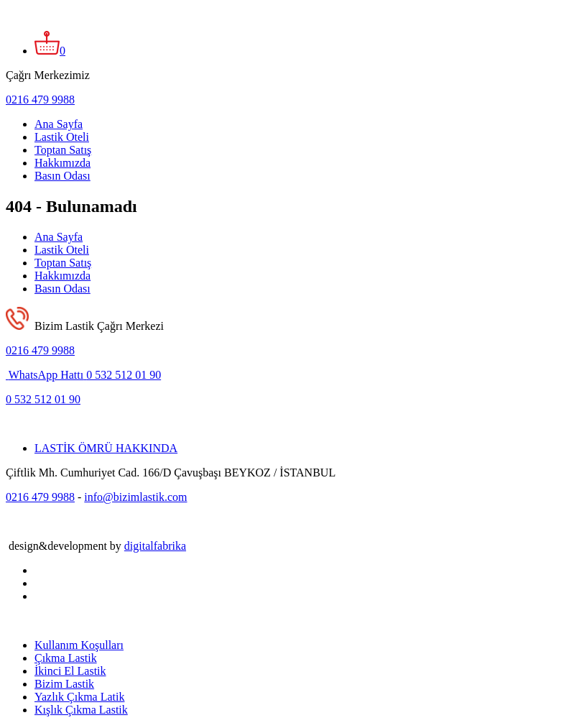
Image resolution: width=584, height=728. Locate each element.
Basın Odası (62, 176)
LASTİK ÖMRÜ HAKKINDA (106, 448)
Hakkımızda (62, 163)
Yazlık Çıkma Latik (79, 697)
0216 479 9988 (40, 100)
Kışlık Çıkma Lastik (81, 710)
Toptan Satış (63, 150)
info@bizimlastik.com (135, 497)
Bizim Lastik (64, 684)
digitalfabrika (155, 546)
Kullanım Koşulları (79, 645)
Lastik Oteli (62, 137)
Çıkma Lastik (66, 658)
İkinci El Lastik (70, 671)
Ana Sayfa (59, 124)
